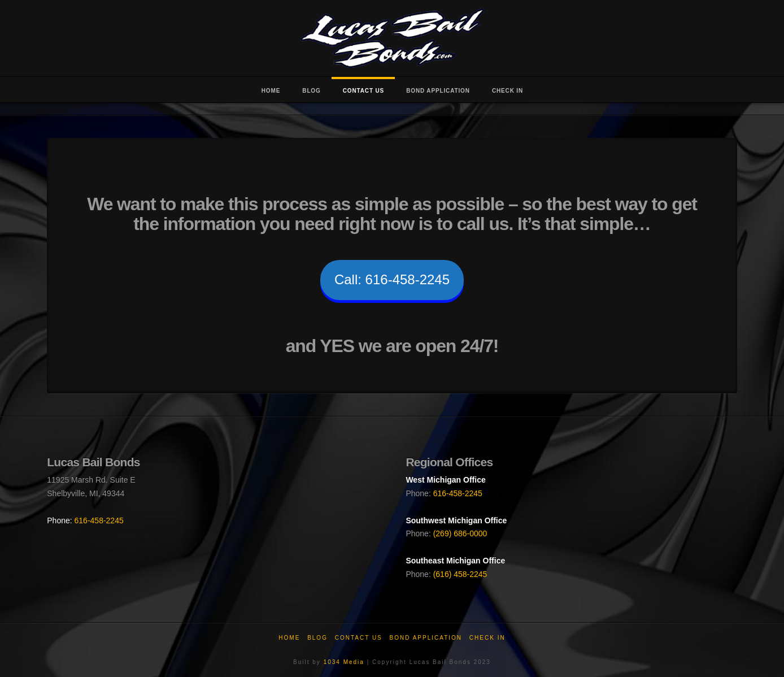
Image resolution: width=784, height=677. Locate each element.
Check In (487, 638)
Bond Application (426, 638)
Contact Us (359, 638)
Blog (317, 638)
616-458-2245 (99, 520)
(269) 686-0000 (460, 533)
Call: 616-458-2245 (392, 279)
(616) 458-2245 (460, 574)
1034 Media (344, 662)
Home (289, 638)
